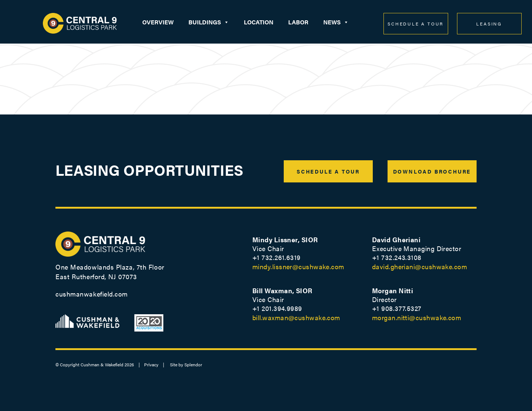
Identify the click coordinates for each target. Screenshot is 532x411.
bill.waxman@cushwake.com (296, 317)
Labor (298, 22)
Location (259, 22)
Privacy (151, 364)
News (336, 22)
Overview (158, 22)
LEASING (489, 24)
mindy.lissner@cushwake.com (298, 266)
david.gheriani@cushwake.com (420, 266)
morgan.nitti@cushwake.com (417, 317)
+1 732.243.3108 (397, 257)
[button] (226, 22)
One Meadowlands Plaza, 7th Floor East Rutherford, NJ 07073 (110, 272)
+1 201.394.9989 (277, 308)
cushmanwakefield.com (92, 294)
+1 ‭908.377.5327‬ (397, 308)
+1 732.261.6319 (277, 257)
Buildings (209, 22)
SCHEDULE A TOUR (416, 24)
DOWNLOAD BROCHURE (432, 171)
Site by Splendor (186, 364)
